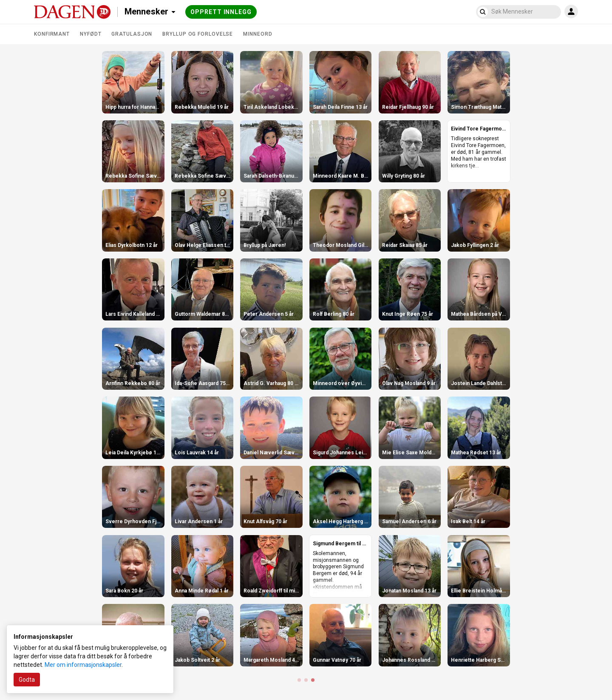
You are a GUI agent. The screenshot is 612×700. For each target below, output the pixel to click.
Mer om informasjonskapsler (83, 665)
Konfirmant (52, 34)
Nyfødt (91, 34)
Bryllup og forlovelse (198, 34)
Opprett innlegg (221, 12)
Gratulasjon (132, 34)
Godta (27, 680)
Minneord (258, 34)
